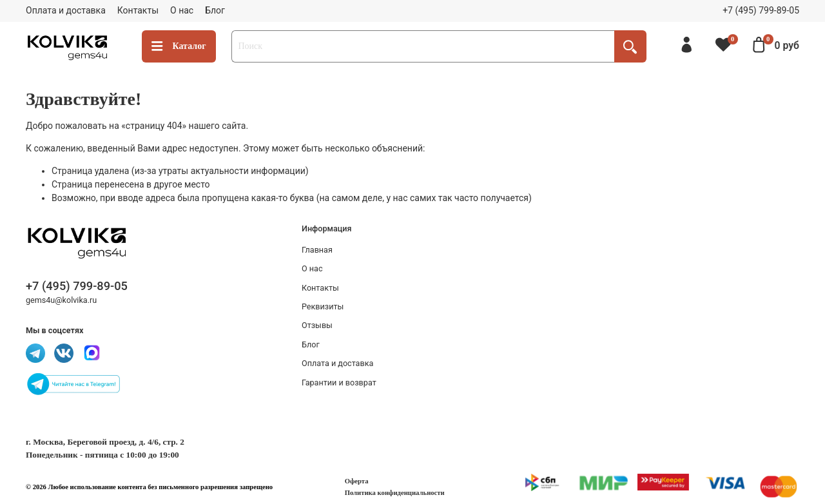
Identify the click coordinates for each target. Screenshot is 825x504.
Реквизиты (323, 306)
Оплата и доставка (66, 10)
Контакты (138, 10)
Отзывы (317, 325)
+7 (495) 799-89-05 (761, 10)
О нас (182, 10)
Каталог (179, 46)
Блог (215, 10)
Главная (317, 250)
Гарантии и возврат (339, 383)
